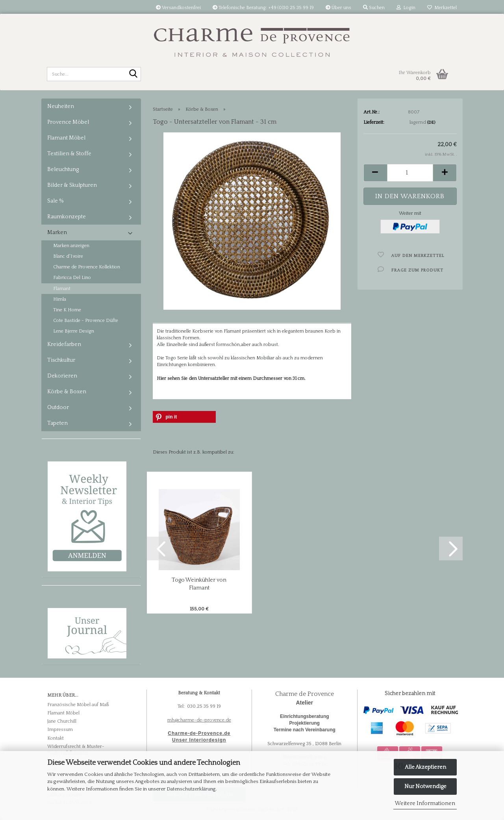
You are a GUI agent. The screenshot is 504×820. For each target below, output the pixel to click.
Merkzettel (442, 8)
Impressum (60, 730)
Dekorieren (62, 376)
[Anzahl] (410, 173)
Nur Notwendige (425, 787)
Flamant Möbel (66, 138)
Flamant (62, 289)
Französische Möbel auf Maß (78, 705)
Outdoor (58, 407)
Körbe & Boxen (67, 392)
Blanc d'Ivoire (68, 256)
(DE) (431, 123)
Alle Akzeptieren (425, 767)
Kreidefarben (64, 344)
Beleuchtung (63, 169)
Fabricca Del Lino (72, 278)
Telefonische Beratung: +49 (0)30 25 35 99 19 (263, 8)
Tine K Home (67, 310)
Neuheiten (61, 106)
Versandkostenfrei (178, 8)
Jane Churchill (62, 721)
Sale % (56, 201)
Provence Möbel (68, 122)
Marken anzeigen (71, 246)
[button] (375, 173)
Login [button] (406, 8)
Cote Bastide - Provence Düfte (86, 321)
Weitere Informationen (425, 803)
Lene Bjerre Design (74, 331)
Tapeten (57, 423)
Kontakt (56, 738)
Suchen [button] (374, 8)
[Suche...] (133, 74)
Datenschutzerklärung (191, 789)
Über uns (338, 8)
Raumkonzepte (67, 217)
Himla (60, 299)
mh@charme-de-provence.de (199, 720)
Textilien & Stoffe (69, 154)
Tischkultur (61, 360)
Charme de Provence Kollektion (87, 267)
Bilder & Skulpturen (72, 185)
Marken (57, 232)
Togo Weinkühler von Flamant (199, 584)
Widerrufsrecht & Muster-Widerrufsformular (76, 750)
